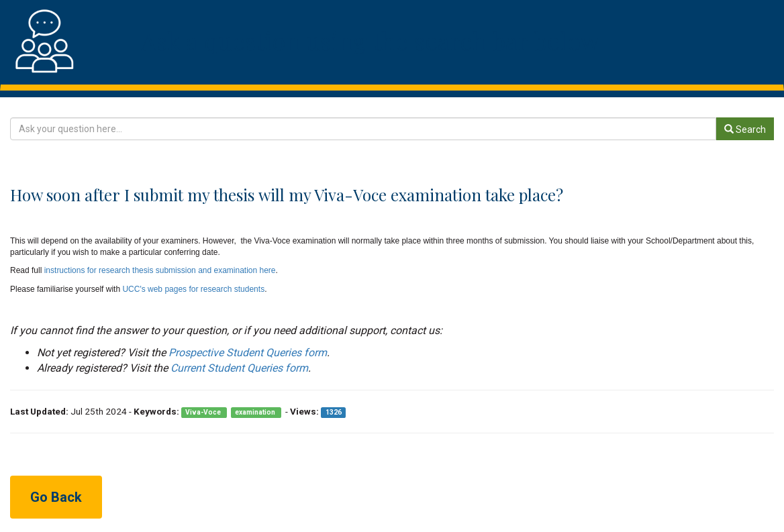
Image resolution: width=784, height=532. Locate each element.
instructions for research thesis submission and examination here (160, 270)
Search (745, 129)
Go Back (56, 497)
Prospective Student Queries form (248, 353)
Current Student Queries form (239, 368)
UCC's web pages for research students (193, 289)
